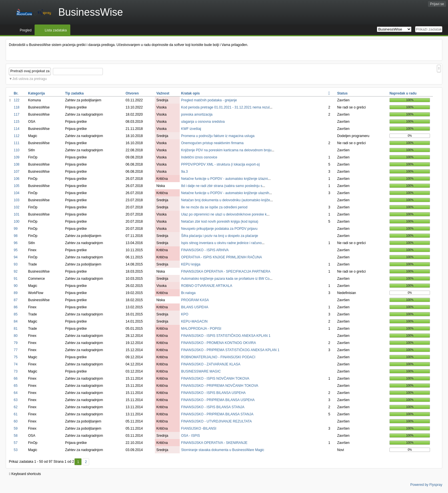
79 (16, 343)
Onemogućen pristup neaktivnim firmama (212, 143)
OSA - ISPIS (191, 436)
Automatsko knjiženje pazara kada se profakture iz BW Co (225, 279)
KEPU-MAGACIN (194, 321)
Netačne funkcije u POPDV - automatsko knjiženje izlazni (224, 179)
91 (16, 279)
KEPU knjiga (191, 264)
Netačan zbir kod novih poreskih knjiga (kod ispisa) (220, 222)
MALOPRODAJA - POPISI (201, 329)
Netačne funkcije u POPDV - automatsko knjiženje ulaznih (225, 193)
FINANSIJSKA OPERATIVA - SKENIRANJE (214, 443)
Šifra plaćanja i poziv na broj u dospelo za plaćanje (220, 236)
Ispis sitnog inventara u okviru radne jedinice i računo (221, 243)
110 (17, 150)
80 (16, 336)
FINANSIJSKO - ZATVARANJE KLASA (211, 364)
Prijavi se (437, 4)
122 (17, 100)
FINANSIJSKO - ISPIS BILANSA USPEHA (213, 393)
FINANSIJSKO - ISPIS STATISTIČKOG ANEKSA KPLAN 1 (226, 336)
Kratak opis (190, 93)
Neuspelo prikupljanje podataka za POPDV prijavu (219, 229)
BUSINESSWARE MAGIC (201, 371)
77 (16, 350)
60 (16, 421)
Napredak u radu (403, 93)
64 (16, 393)
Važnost (163, 93)
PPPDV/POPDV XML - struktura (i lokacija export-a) (221, 164)
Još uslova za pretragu (30, 79)
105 (17, 186)
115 (17, 122)
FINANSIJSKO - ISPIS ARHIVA (205, 250)
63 (16, 400)
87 (16, 300)
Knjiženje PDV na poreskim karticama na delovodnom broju (226, 150)
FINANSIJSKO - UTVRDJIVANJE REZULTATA (217, 421)
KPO (185, 314)
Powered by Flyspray (426, 485)
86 (16, 307)
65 (16, 386)
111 (17, 143)
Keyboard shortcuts (25, 474)
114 (17, 129)
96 (16, 243)
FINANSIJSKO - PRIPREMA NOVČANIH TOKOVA (220, 386)
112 (17, 136)
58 (16, 436)
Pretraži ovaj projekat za (30, 71)
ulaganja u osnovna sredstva (203, 122)
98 (16, 236)
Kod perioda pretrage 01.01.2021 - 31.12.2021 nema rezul (225, 107)
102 (17, 207)
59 (16, 428)
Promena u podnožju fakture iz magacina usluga (218, 136)
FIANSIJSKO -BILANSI (199, 428)
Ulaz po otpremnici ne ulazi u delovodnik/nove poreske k (224, 214)
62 (16, 407)
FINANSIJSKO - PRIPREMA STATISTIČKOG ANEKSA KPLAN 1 (230, 350)
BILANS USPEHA (195, 307)
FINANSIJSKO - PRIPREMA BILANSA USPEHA (218, 400)
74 (16, 364)
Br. (16, 93)
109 (17, 157)
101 (17, 214)
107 (17, 172)
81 (16, 329)
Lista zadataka (56, 30)
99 (16, 229)
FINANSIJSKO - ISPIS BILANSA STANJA (213, 407)
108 (17, 164)
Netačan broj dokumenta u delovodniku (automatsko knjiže (226, 200)
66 (16, 379)
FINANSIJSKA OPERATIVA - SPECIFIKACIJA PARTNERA (226, 271)
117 (17, 114)
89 (16, 293)
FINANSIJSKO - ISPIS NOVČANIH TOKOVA (215, 379)
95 (16, 250)
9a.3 (184, 172)
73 (16, 371)
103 (17, 200)
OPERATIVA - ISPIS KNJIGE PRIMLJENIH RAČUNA (222, 257)
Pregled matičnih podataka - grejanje (209, 100)
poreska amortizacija (197, 114)
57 (16, 443)
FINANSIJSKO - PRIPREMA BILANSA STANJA (217, 414)
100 (17, 222)
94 (16, 257)
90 (16, 286)
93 (16, 264)
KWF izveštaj (191, 129)
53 (16, 450)
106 (17, 179)
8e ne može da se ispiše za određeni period (214, 207)
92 (16, 271)
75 (16, 357)
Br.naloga (188, 293)
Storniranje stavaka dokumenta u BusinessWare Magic (223, 450)
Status (342, 93)
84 (16, 321)
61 (16, 414)
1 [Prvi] (78, 462)
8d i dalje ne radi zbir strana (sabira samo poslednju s (222, 186)
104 (17, 193)
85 (16, 314)
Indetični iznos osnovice (199, 157)
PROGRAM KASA (195, 300)
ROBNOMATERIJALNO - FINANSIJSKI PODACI (218, 357)
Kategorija (36, 93)
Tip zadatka (74, 93)
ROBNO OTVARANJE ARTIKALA (207, 286)
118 (17, 107)
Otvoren (132, 93)
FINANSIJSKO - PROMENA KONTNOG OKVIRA (219, 343)
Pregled (26, 30)
